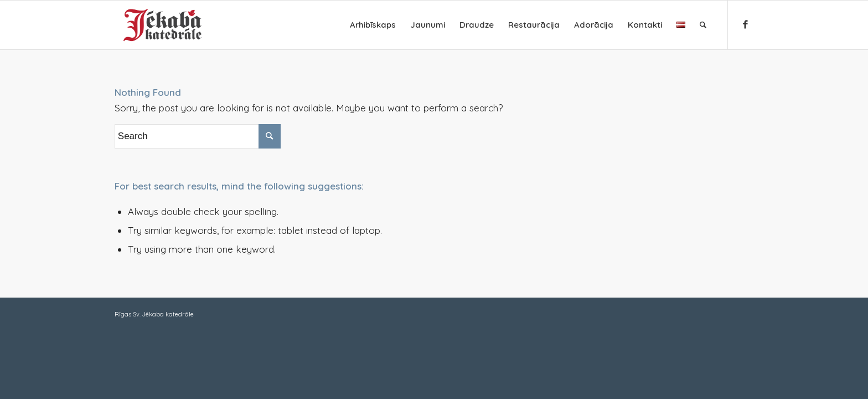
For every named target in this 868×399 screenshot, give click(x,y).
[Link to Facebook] (745, 24)
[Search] (703, 25)
